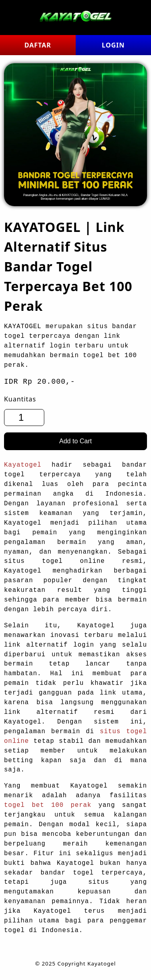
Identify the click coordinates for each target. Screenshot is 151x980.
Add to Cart (75, 441)
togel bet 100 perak (48, 805)
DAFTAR (38, 45)
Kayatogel (23, 465)
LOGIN (113, 45)
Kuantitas (20, 399)
